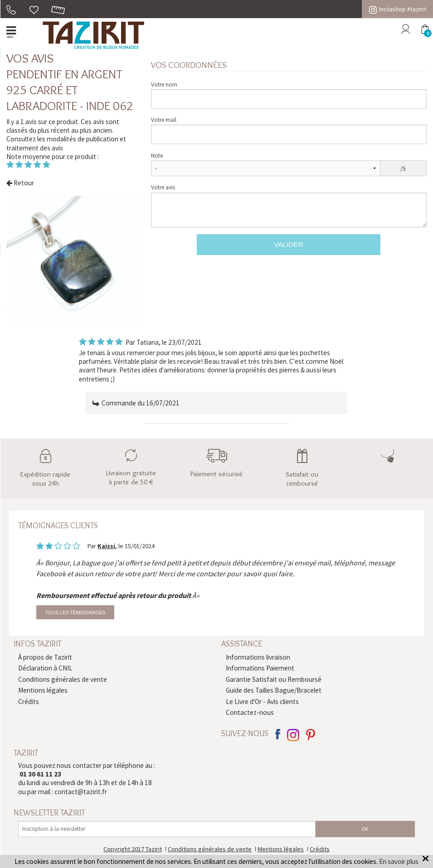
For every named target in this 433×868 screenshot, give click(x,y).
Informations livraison (258, 657)
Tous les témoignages (75, 612)
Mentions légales (43, 690)
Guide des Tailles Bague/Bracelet (274, 690)
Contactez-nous (250, 712)
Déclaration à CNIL (45, 668)
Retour (20, 183)
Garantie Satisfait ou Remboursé (274, 679)
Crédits (29, 702)
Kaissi (106, 546)
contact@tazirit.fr (81, 792)
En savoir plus (399, 861)
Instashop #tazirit (398, 9)
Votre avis (163, 187)
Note (157, 156)
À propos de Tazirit (45, 657)
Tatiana (148, 342)
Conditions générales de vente (63, 679)
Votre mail (164, 120)
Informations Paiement (260, 668)
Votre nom (164, 84)
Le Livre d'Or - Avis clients (262, 702)
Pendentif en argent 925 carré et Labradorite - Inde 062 (70, 90)
